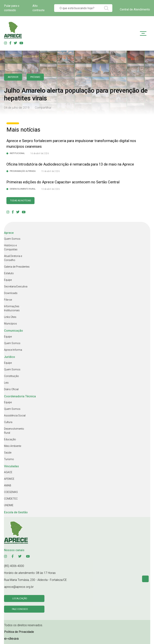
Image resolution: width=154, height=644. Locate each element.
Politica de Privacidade (19, 632)
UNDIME (9, 505)
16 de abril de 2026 (40, 153)
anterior (13, 77)
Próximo (35, 77)
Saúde (8, 453)
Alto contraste (39, 8)
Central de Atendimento (135, 9)
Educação (10, 439)
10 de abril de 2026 (50, 189)
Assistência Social (15, 416)
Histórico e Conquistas (11, 247)
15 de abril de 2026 (50, 171)
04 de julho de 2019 (17, 108)
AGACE (8, 472)
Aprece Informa (13, 350)
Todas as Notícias (20, 201)
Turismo (9, 459)
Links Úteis (10, 317)
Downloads (11, 293)
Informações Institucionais (12, 308)
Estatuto (9, 273)
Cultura (8, 422)
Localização (20, 598)
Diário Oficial (11, 389)
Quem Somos (12, 239)
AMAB (8, 485)
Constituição (11, 376)
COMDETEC (11, 499)
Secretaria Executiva (16, 286)
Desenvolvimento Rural (14, 431)
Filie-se (8, 300)
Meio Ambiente (13, 446)
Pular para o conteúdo (12, 8)
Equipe (8, 280)
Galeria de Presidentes (17, 267)
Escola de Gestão (16, 512)
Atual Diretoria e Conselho (13, 258)
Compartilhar (43, 108)
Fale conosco (20, 609)
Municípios (10, 324)
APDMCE (9, 479)
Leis (6, 383)
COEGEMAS (11, 492)
